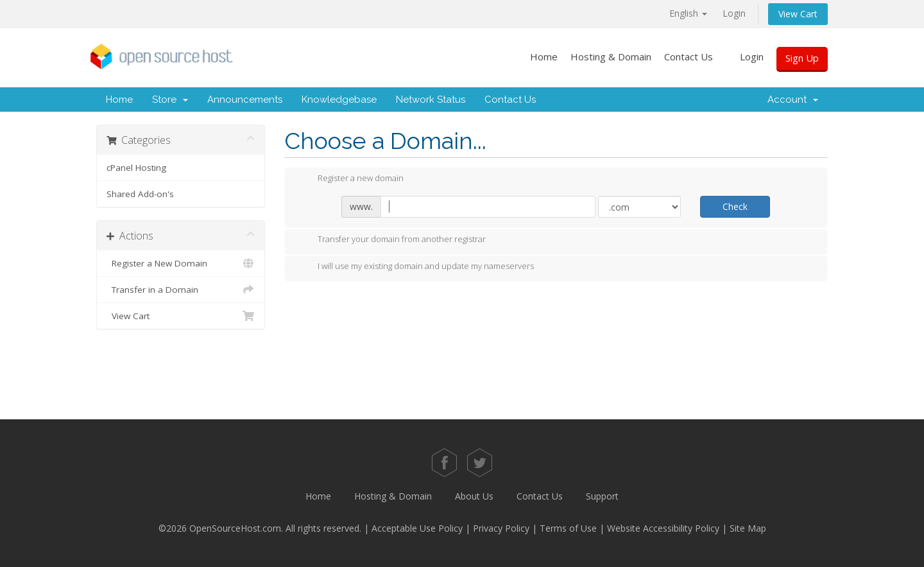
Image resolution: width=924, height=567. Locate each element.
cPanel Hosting (136, 168)
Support (602, 496)
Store (170, 100)
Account (793, 100)
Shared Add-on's (140, 194)
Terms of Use (568, 528)
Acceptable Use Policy (417, 528)
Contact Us (689, 57)
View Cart (798, 14)
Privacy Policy (501, 528)
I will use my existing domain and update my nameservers (415, 267)
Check (735, 206)
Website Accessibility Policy (663, 528)
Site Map (748, 528)
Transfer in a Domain (181, 290)
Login (734, 13)
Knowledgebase (339, 100)
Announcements (245, 100)
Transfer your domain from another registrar (391, 240)
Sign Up (802, 58)
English (688, 13)
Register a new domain (350, 179)
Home (544, 57)
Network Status (431, 100)
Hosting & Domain (611, 57)
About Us (474, 496)
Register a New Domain (181, 263)
